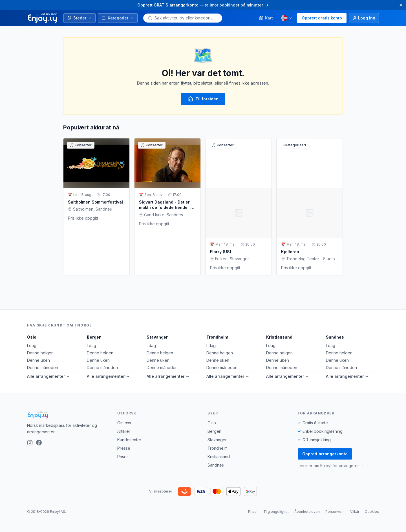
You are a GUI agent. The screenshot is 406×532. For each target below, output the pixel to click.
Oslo (32, 337)
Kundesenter (129, 440)
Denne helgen (40, 353)
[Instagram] (30, 443)
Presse (124, 448)
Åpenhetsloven (307, 512)
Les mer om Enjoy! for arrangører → (331, 466)
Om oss (124, 423)
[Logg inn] (364, 18)
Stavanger (157, 337)
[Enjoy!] (68, 415)
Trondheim (217, 337)
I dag (32, 346)
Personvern (335, 512)
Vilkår (355, 512)
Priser (123, 457)
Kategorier (118, 18)
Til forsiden (203, 99)
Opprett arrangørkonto (325, 454)
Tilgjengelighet (276, 512)
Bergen (94, 337)
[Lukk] (401, 5)
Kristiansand (279, 337)
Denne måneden (43, 367)
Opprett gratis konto (322, 18)
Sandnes (335, 337)
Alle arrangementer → (48, 376)
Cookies (372, 512)
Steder (80, 18)
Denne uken (38, 360)
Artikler (124, 431)
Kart (266, 18)
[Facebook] (39, 443)
